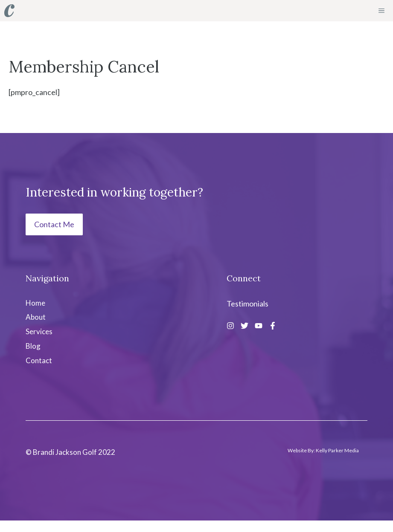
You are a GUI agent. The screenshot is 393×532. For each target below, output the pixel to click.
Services (39, 331)
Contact (39, 360)
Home (35, 303)
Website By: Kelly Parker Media (323, 450)
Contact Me (54, 224)
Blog (33, 346)
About (36, 317)
